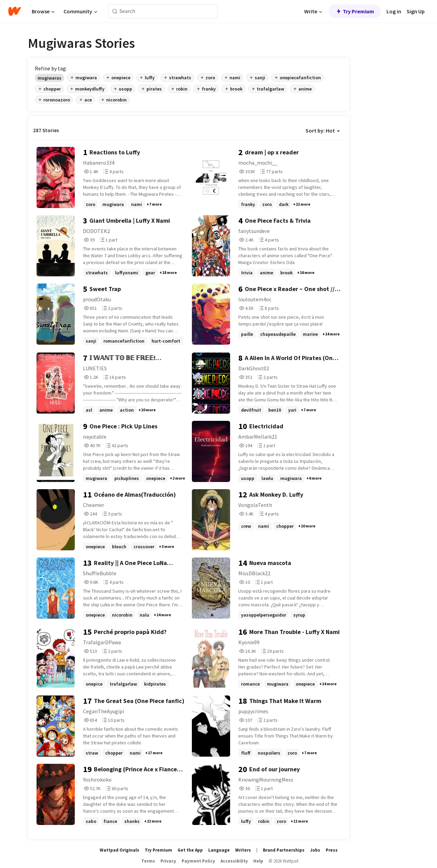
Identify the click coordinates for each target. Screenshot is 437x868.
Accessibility (234, 861)
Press (332, 850)
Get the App (190, 850)
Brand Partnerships (284, 850)
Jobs (315, 850)
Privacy (168, 861)
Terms (148, 861)
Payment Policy (198, 861)
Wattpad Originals (119, 850)
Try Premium (355, 11)
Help (258, 861)
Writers (243, 850)
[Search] (115, 11)
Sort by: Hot (323, 130)
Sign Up (416, 11)
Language (219, 850)
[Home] (15, 11)
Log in (394, 11)
